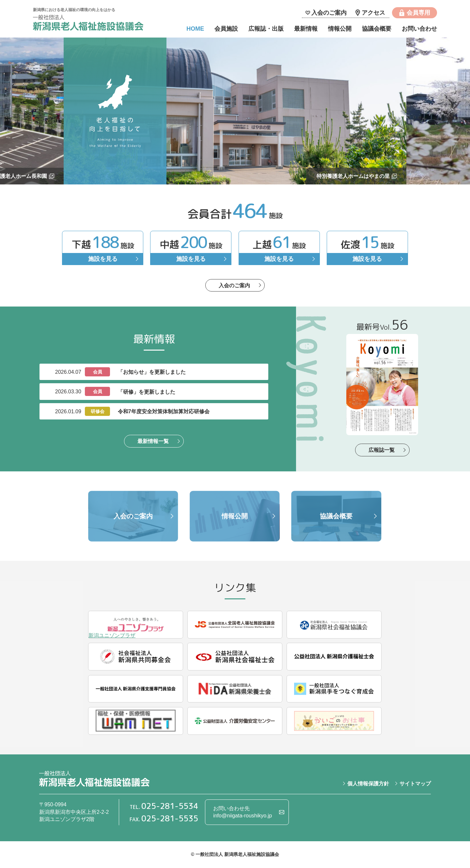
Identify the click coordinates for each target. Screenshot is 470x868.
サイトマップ (415, 784)
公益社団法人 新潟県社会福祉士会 (235, 657)
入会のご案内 (329, 13)
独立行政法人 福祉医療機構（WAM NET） (136, 721)
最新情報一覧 (153, 441)
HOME (195, 29)
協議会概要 (377, 29)
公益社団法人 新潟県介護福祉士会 (334, 657)
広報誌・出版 (266, 29)
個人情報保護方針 (368, 784)
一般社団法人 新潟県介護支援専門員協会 (136, 689)
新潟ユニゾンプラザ (136, 625)
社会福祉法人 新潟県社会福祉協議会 (334, 625)
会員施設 (226, 29)
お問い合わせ (419, 29)
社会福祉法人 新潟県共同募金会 (136, 657)
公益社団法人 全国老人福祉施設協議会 (235, 625)
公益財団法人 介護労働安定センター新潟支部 (235, 721)
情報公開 (340, 29)
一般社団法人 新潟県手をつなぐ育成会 (334, 689)
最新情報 (306, 29)
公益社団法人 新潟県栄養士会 (235, 689)
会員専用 (418, 13)
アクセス (373, 13)
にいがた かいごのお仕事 (334, 721)
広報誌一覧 (382, 450)
